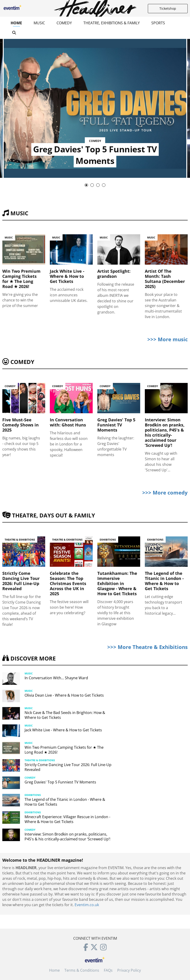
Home (16, 23)
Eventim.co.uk (87, 905)
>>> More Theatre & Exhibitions (147, 647)
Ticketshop (168, 8)
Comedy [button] (64, 23)
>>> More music (168, 339)
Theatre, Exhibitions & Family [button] (112, 23)
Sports (158, 23)
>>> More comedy (165, 492)
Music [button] (39, 23)
